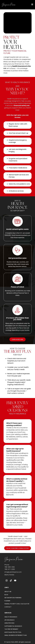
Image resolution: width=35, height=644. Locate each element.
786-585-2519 (10, 567)
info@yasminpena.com (13, 572)
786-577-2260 (10, 569)
